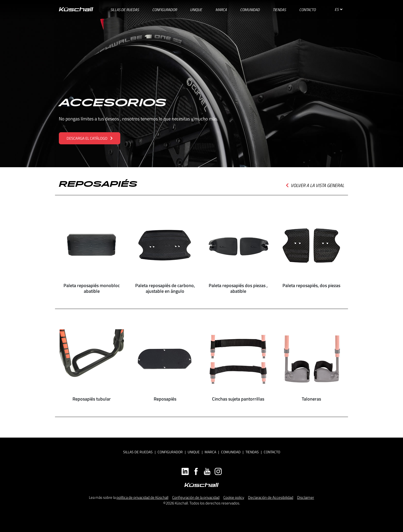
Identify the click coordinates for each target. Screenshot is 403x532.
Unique (194, 452)
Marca (210, 452)
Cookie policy (234, 497)
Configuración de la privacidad (196, 497)
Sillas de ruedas (138, 452)
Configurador (170, 452)
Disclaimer (306, 497)
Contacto (272, 452)
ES (338, 9)
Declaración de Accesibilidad (271, 497)
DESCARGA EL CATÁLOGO (90, 138)
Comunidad (231, 452)
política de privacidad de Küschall (142, 497)
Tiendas (252, 452)
